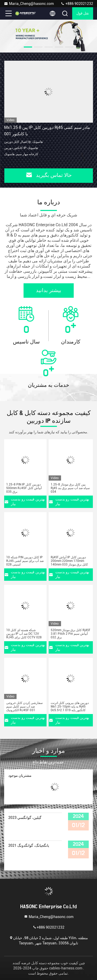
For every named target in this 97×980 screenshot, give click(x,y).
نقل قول (83, 13)
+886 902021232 (77, 4)
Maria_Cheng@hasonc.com (29, 4)
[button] (28, 47)
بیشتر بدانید (49, 291)
